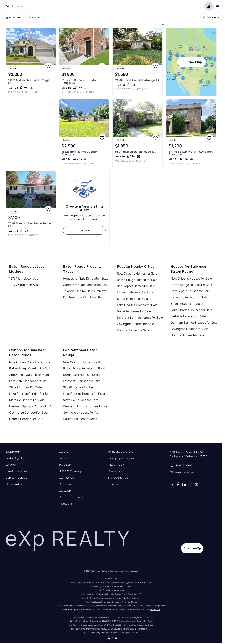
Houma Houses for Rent (80, 419)
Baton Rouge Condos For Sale (30, 368)
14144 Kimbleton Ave (24, 285)
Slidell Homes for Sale (132, 299)
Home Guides (14, 484)
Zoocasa (64, 458)
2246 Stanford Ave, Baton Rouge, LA (30, 225)
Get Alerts (211, 17)
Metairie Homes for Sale (134, 311)
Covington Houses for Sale (190, 329)
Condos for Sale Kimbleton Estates (86, 285)
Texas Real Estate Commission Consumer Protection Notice (111, 602)
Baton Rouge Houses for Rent (84, 368)
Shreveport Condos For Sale (29, 375)
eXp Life (63, 452)
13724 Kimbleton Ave (24, 278)
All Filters (13, 17)
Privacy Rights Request (121, 458)
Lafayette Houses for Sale (189, 297)
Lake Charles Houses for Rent (84, 394)
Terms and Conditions (121, 452)
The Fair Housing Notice (155, 606)
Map (112, 638)
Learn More (155, 609)
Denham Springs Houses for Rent (86, 406)
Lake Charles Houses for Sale (191, 310)
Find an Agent (14, 458)
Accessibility (66, 504)
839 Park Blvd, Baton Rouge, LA (135, 152)
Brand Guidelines (118, 478)
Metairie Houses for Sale (188, 316)
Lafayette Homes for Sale (135, 292)
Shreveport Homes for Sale (136, 286)
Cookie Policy (116, 471)
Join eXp (11, 465)
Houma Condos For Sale (26, 419)
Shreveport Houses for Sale (190, 291)
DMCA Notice (111, 579)
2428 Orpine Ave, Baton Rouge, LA (137, 80)
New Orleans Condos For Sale (30, 362)
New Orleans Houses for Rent (84, 362)
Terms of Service (139, 583)
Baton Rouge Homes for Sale (137, 280)
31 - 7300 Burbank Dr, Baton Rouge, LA (80, 81)
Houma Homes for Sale (133, 330)
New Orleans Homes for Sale (137, 273)
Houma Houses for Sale (187, 335)
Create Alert (84, 230)
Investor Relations (16, 471)
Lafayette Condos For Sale (28, 381)
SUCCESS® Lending (70, 471)
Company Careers (17, 478)
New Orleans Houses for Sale (191, 278)
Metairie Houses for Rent (81, 400)
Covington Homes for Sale (136, 324)
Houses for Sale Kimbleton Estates (86, 278)
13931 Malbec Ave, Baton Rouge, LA (29, 81)
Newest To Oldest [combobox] (37, 17)
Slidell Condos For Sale (25, 387)
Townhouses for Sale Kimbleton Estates (86, 291)
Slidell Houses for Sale (187, 304)
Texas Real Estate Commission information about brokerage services (111, 598)
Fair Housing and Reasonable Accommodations (111, 586)
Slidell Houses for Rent (79, 387)
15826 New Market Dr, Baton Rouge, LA (80, 153)
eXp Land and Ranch (71, 497)
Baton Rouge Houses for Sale (191, 285)
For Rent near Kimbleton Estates (86, 297)
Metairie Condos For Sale (27, 400)
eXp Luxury (65, 491)
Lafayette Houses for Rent (82, 381)
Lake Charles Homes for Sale (137, 305)
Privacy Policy (116, 465)
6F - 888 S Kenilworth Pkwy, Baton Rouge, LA (191, 153)
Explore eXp (13, 452)
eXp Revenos (66, 478)
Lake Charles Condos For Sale (30, 394)
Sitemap (113, 484)
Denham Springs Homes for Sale (140, 318)
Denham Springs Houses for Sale (194, 323)
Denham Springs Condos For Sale (32, 406)
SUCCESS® (65, 465)
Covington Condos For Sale (28, 413)
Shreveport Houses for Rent (83, 375)
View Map (191, 62)
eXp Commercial (68, 484)
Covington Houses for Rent (82, 413)
